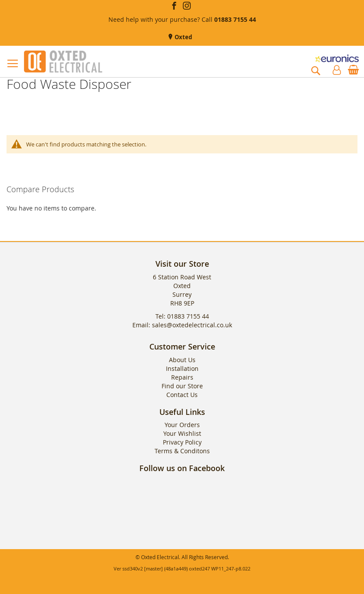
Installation (182, 368)
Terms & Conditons (182, 451)
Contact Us (182, 395)
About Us (182, 360)
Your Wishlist (182, 433)
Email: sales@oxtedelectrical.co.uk (182, 325)
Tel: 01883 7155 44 (182, 316)
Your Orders (182, 425)
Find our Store (182, 386)
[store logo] (63, 61)
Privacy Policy (182, 442)
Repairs (182, 377)
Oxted (183, 37)
